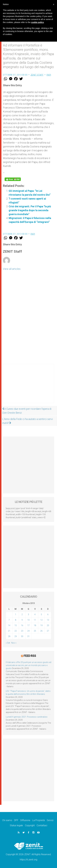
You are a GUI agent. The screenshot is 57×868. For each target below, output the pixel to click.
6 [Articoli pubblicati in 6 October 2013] (48, 614)
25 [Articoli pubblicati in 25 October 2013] (35, 631)
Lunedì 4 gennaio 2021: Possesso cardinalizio (27, 717)
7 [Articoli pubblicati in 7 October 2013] (9, 620)
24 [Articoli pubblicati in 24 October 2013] (28, 631)
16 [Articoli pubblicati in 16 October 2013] (22, 625)
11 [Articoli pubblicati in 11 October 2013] (35, 620)
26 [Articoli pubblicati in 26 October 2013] (41, 631)
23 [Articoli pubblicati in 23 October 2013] (22, 631)
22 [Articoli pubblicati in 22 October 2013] (16, 631)
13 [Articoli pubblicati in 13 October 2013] (48, 620)
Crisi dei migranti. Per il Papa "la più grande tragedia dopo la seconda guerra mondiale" (30, 210)
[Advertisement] (28, 386)
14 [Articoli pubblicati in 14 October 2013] (9, 625)
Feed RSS (30, 656)
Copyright (30, 825)
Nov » (14, 643)
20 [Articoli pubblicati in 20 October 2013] (48, 625)
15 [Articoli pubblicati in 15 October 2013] (16, 625)
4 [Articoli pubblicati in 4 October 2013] (35, 614)
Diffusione (25, 820)
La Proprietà (39, 820)
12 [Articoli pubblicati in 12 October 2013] (41, 620)
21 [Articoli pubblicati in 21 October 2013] (9, 631)
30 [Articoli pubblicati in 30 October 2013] (22, 636)
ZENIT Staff (37, 75)
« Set (8, 643)
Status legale (16, 825)
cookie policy (37, 22)
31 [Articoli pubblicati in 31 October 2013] (28, 636)
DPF (16, 820)
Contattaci (42, 825)
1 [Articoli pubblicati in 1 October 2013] (16, 614)
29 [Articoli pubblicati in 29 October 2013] (16, 636)
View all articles (12, 269)
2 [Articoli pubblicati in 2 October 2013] (22, 614)
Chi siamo (7, 820)
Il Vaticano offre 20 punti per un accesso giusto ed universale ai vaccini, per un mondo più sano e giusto (28, 665)
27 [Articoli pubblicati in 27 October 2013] (48, 631)
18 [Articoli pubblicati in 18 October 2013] (35, 625)
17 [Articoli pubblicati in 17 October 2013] (28, 625)
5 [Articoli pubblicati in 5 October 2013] (41, 614)
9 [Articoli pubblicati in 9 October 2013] (22, 620)
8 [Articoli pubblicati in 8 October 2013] (16, 620)
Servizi (50, 820)
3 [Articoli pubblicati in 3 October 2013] (28, 614)
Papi (49, 75)
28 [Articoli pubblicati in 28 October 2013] (9, 636)
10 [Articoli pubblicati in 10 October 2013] (28, 620)
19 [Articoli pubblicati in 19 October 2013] (41, 625)
